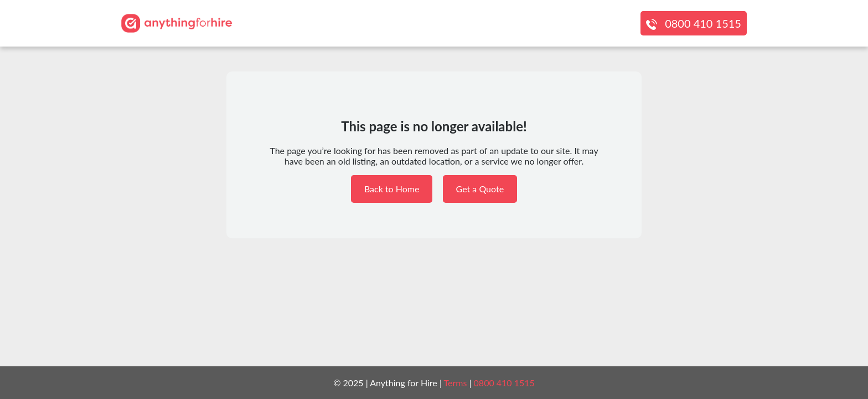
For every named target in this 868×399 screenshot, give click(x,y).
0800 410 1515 (703, 23)
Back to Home (392, 189)
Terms (456, 383)
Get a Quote (480, 189)
